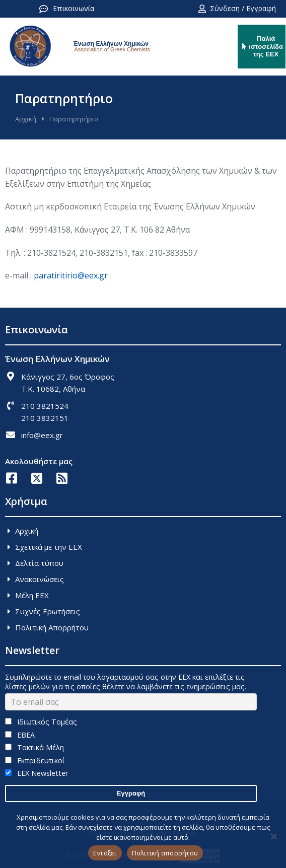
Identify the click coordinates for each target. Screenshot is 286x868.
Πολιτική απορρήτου (165, 853)
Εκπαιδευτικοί (35, 761)
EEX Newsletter (37, 773)
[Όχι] (273, 836)
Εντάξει (105, 853)
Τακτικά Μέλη (34, 747)
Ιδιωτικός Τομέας (41, 722)
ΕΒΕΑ (20, 735)
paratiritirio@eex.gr (71, 275)
